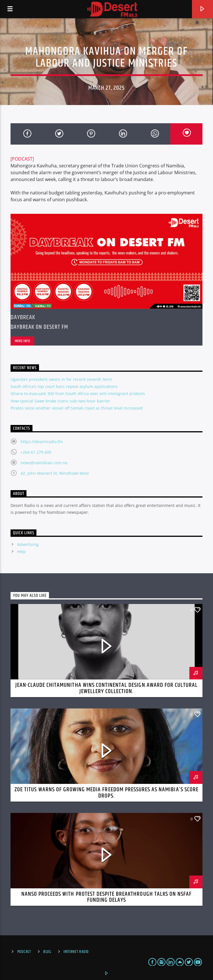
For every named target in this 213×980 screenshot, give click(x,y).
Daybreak (23, 318)
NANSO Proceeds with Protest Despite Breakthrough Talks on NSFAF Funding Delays (107, 897)
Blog (47, 952)
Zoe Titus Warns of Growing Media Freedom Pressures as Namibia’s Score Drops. (106, 793)
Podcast (24, 952)
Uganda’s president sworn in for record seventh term (61, 379)
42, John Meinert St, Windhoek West (55, 473)
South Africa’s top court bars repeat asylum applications (64, 386)
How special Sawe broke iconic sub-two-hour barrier (60, 401)
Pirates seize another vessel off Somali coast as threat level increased (77, 408)
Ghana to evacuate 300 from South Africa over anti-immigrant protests (78, 394)
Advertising (28, 544)
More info (22, 341)
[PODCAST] (22, 159)
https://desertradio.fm (42, 442)
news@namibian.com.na (44, 463)
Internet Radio (76, 952)
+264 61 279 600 (36, 452)
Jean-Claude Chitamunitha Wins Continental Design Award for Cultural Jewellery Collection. (107, 688)
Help (21, 551)
